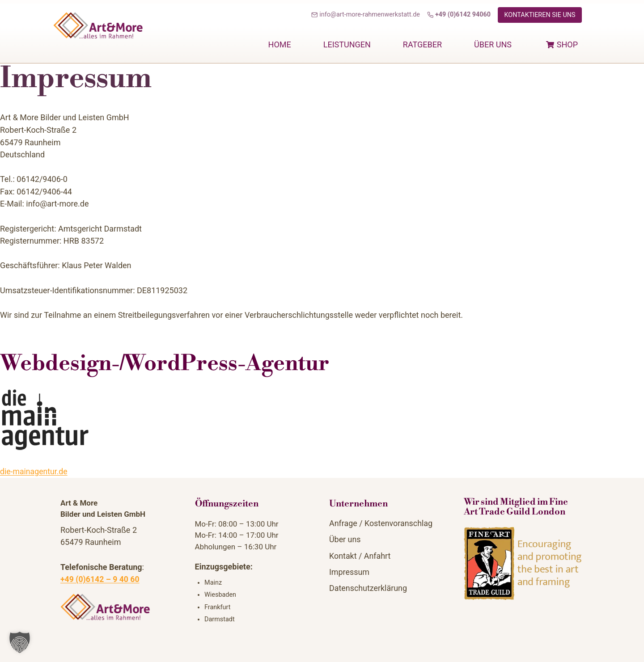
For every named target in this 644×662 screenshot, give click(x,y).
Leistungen (347, 44)
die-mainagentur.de (34, 471)
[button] (20, 642)
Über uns (493, 44)
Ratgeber (422, 44)
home (280, 44)
